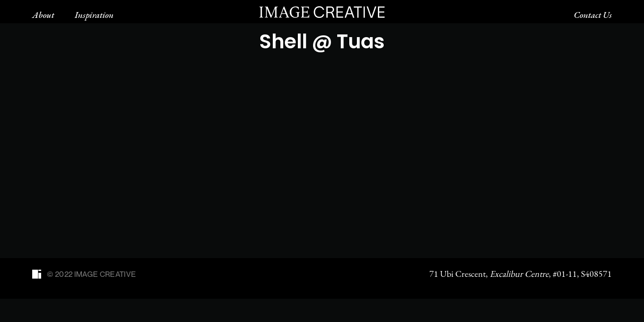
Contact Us (593, 15)
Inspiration (94, 15)
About (43, 15)
